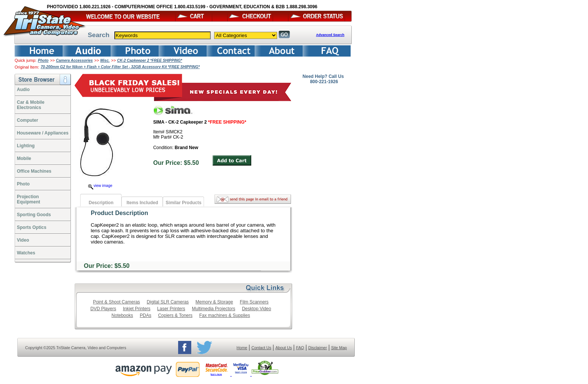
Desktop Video (256, 309)
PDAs (146, 315)
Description (101, 203)
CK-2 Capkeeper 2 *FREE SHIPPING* (149, 61)
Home (242, 348)
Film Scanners (254, 302)
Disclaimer (318, 348)
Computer (28, 120)
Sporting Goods (34, 215)
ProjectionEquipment (28, 199)
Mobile (24, 158)
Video (23, 240)
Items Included (142, 203)
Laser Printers (171, 309)
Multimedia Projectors (214, 309)
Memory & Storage (214, 302)
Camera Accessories (74, 61)
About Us (283, 348)
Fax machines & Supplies (224, 315)
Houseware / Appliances (43, 133)
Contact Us (262, 348)
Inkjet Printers (137, 309)
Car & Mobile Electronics (31, 105)
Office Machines (34, 171)
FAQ (300, 348)
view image (100, 186)
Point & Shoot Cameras (116, 302)
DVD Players (103, 309)
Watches (26, 253)
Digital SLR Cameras (168, 302)
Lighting (26, 146)
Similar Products (184, 203)
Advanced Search (330, 35)
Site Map (339, 348)
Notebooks (122, 315)
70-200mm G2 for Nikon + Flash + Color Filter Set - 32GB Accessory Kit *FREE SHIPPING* (120, 67)
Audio (23, 90)
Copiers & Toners (175, 315)
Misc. (105, 61)
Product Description (119, 213)
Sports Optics (32, 227)
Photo (43, 61)
